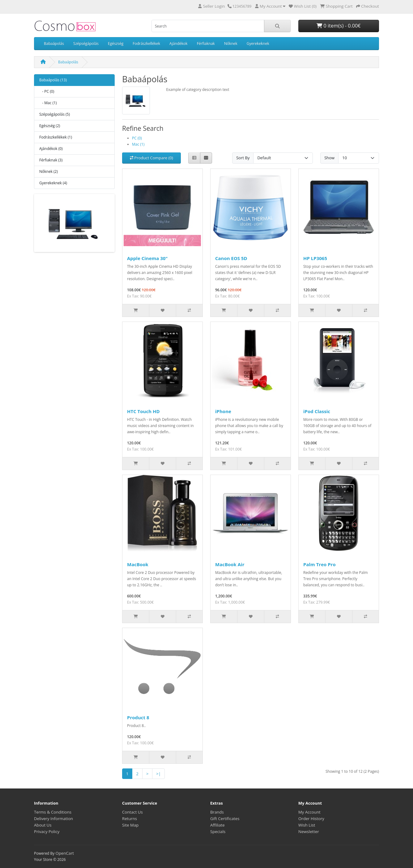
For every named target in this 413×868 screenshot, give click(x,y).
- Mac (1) (48, 103)
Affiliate (217, 825)
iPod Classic (317, 411)
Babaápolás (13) (53, 80)
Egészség (116, 43)
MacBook (138, 564)
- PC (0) (47, 91)
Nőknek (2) (49, 171)
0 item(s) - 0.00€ (338, 26)
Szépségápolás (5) (55, 114)
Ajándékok (179, 43)
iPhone (223, 411)
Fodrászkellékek (146, 43)
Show (329, 158)
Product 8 (138, 717)
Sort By (243, 158)
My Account (309, 812)
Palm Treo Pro (319, 564)
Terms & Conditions (53, 812)
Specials (218, 832)
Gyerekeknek (258, 43)
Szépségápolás (86, 43)
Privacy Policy (47, 832)
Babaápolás (54, 43)
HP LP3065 (315, 258)
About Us (43, 825)
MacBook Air (230, 564)
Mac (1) (138, 144)
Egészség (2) (50, 126)
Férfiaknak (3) (51, 160)
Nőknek (231, 43)
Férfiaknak (206, 43)
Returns (130, 819)
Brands (217, 812)
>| (158, 774)
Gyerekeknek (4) (53, 183)
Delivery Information (53, 819)
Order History (311, 819)
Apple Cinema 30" (147, 258)
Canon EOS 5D (231, 258)
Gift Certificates (225, 819)
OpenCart (65, 853)
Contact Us (132, 812)
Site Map (130, 825)
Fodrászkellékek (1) (56, 137)
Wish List (307, 825)
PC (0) (137, 138)
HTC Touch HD (143, 411)
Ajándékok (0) (51, 149)
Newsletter (309, 832)
